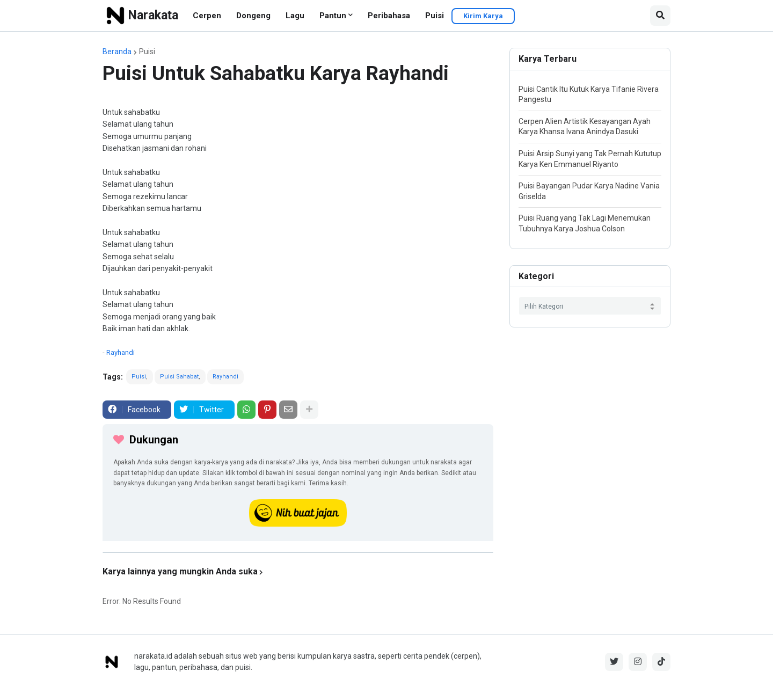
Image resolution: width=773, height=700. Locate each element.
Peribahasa (389, 16)
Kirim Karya (483, 16)
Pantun (333, 16)
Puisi (435, 16)
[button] (660, 16)
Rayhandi (121, 352)
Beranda (117, 52)
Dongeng (253, 16)
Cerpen (207, 16)
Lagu (295, 16)
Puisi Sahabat (179, 377)
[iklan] (298, 552)
